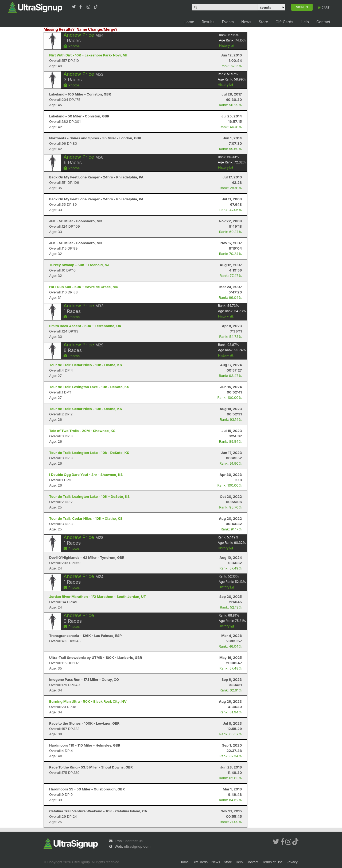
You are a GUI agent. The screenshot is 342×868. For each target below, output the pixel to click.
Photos (72, 46)
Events (228, 22)
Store (263, 22)
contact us (134, 841)
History (227, 46)
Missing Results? (59, 29)
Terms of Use (273, 862)
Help (305, 22)
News (246, 22)
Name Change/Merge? (97, 29)
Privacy (292, 862)
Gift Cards (284, 22)
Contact (323, 22)
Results (208, 22)
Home (189, 22)
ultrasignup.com (137, 846)
